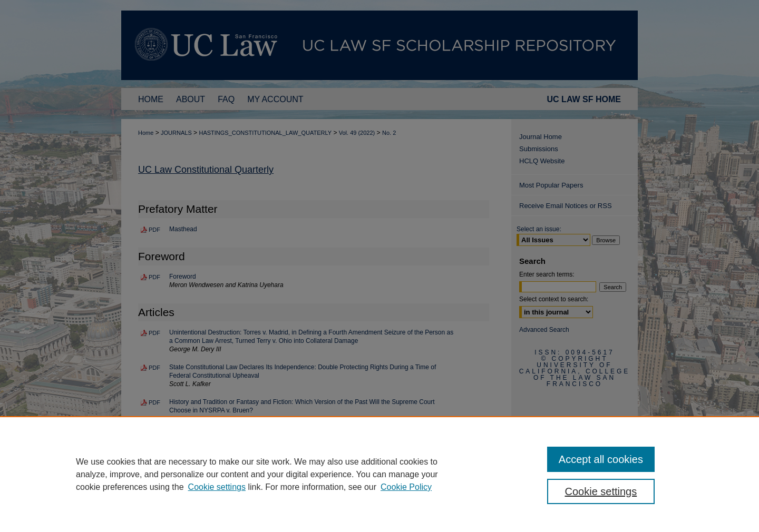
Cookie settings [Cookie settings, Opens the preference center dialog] (601, 491)
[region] (379, 474)
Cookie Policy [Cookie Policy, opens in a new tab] (406, 487)
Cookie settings (217, 487)
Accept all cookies (601, 459)
